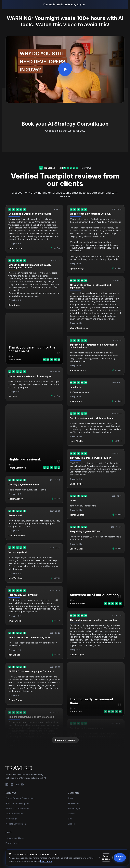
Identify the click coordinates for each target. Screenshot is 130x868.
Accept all (120, 857)
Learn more (46, 861)
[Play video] (65, 69)
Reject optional (106, 857)
